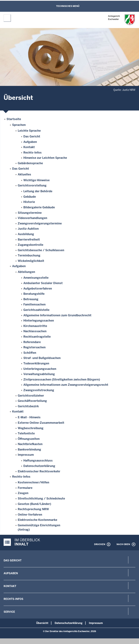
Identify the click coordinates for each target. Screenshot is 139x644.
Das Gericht (32, 136)
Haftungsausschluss (38, 461)
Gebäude (30, 197)
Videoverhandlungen (32, 218)
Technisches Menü (68, 6)
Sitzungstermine (30, 213)
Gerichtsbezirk (28, 406)
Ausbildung (26, 234)
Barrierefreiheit (29, 240)
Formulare (25, 488)
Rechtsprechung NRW (33, 509)
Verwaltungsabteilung (39, 374)
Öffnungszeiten (29, 439)
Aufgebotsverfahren (38, 289)
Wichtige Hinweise (36, 180)
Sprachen (19, 125)
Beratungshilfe (34, 294)
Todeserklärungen (36, 363)
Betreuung (31, 299)
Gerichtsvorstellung (32, 185)
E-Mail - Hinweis (29, 417)
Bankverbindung (29, 449)
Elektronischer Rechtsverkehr (39, 471)
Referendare (32, 342)
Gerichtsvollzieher (31, 396)
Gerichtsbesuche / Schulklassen (41, 250)
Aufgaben (30, 142)
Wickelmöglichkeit (31, 261)
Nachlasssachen (35, 331)
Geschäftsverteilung (32, 401)
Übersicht (42, 623)
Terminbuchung (29, 255)
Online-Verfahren (30, 515)
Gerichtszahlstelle (36, 310)
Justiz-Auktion (28, 229)
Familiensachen (34, 304)
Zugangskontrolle (30, 245)
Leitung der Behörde (38, 191)
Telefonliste (26, 433)
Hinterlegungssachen (39, 321)
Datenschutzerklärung (39, 466)
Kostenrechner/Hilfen (33, 482)
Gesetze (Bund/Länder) (34, 504)
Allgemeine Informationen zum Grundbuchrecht (57, 315)
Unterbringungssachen (40, 369)
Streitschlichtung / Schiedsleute (41, 499)
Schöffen (30, 353)
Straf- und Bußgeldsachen (42, 358)
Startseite (14, 119)
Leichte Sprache (29, 131)
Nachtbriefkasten (30, 444)
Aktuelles (24, 174)
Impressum (26, 455)
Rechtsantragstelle (37, 337)
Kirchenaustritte (35, 326)
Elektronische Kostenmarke (37, 520)
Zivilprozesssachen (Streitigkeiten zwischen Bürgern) (62, 380)
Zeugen (23, 493)
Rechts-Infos (32, 153)
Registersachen (34, 347)
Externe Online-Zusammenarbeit (41, 423)
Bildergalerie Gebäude (39, 207)
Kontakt (29, 147)
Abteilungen (26, 272)
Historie (29, 202)
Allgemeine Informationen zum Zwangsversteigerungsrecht (66, 385)
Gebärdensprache (30, 163)
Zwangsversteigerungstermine (40, 223)
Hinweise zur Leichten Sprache (45, 158)
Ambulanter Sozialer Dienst (43, 283)
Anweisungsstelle (36, 278)
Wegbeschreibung (31, 428)
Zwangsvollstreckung (39, 390)
